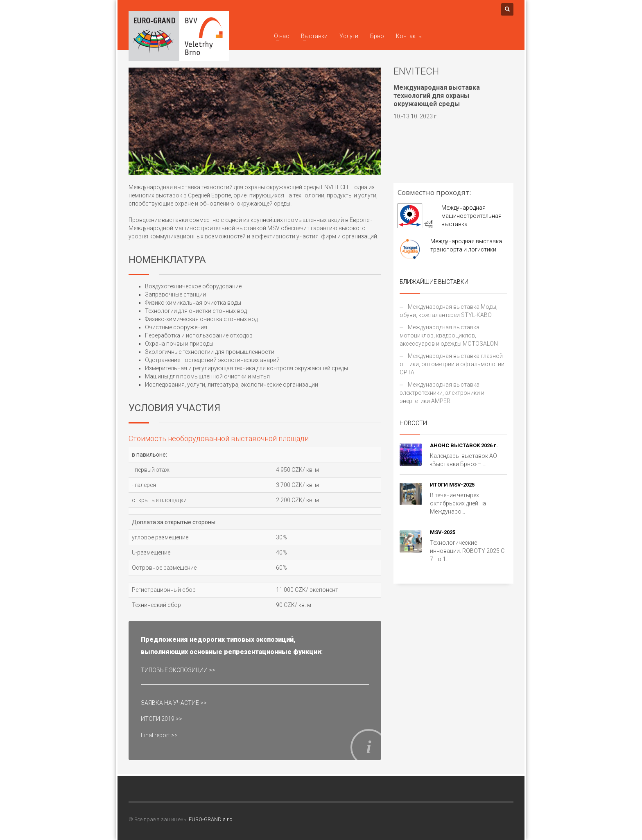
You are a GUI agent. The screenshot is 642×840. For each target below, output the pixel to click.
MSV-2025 (443, 532)
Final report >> (159, 735)
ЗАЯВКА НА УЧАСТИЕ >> (174, 703)
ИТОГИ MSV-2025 (452, 485)
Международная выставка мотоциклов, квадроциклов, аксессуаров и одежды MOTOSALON (449, 335)
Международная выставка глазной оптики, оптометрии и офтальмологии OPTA (452, 364)
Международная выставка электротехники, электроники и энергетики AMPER (442, 393)
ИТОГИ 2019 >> (162, 719)
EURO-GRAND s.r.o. (211, 819)
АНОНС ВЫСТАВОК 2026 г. (464, 445)
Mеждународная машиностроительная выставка (471, 216)
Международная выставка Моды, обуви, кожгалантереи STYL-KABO (449, 311)
